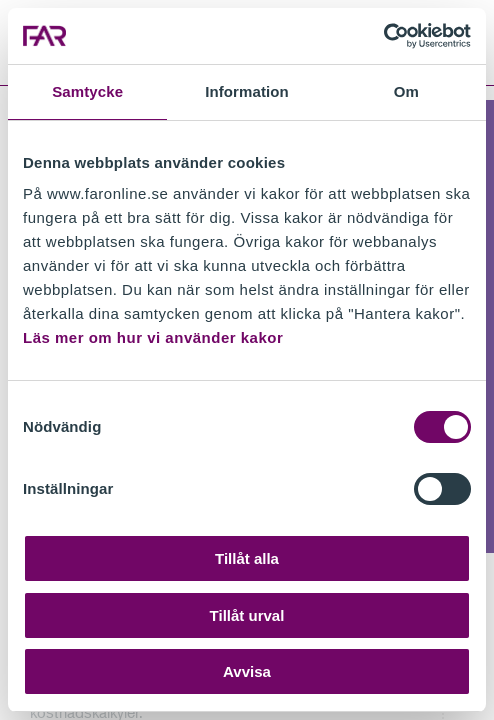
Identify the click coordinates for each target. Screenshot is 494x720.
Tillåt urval (247, 615)
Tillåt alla (247, 558)
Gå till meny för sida (0, 86)
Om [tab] (406, 91)
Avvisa (247, 671)
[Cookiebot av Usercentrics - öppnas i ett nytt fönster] (383, 36)
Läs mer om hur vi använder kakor (153, 337)
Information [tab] (247, 91)
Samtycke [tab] (87, 91)
